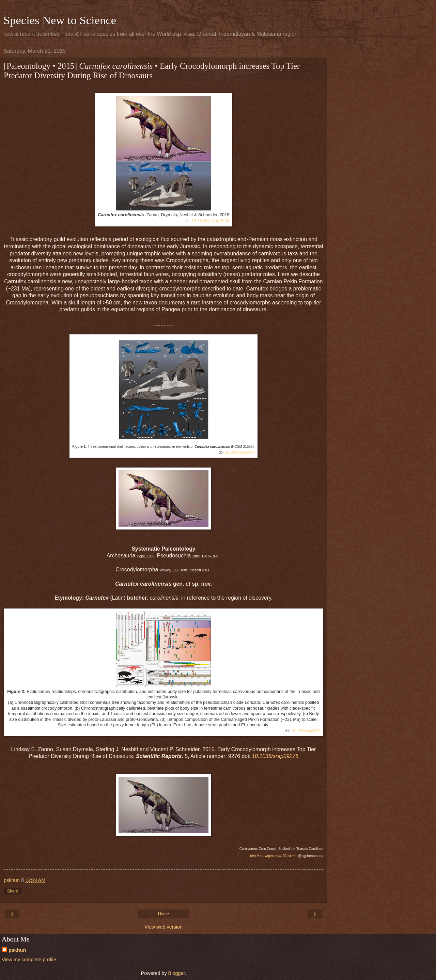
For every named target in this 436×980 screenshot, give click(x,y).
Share (13, 891)
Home (163, 914)
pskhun (17, 950)
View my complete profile (29, 960)
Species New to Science (60, 20)
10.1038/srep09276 (210, 220)
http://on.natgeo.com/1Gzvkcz (272, 856)
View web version (163, 927)
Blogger (177, 973)
